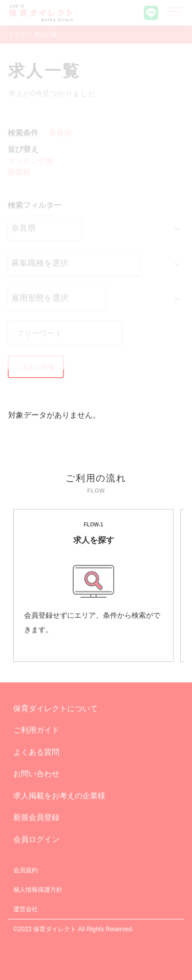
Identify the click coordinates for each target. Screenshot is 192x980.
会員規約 (26, 870)
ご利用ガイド (36, 730)
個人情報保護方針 (38, 890)
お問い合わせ (36, 773)
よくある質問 (36, 752)
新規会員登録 (36, 817)
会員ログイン (36, 839)
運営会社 (26, 909)
